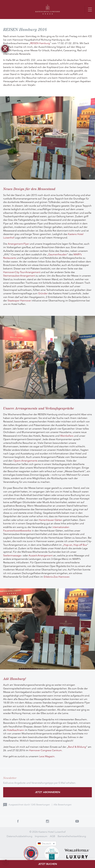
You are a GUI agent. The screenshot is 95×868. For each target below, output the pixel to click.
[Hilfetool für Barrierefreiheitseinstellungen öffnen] (5, 49)
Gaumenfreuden (58, 254)
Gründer (43, 293)
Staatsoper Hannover (19, 301)
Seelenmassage (12, 556)
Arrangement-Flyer (18, 244)
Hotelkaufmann (15, 730)
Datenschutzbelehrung (19, 836)
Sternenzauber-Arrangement (19, 276)
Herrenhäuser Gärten (51, 520)
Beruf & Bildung (77, 747)
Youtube (77, 821)
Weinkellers (67, 436)
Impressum (41, 836)
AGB (52, 836)
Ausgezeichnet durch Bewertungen (30, 805)
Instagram (48, 821)
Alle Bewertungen (63, 805)
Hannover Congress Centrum (45, 750)
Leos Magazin (47, 756)
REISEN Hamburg (40, 43)
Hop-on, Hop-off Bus (75, 545)
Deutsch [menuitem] (46, 844)
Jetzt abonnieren (48, 792)
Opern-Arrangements (25, 461)
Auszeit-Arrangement (41, 556)
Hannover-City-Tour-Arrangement (22, 272)
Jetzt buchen (48, 864)
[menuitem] (46, 844)
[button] (6, 862)
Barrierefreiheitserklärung (72, 836)
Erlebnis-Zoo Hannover (56, 577)
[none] (47, 844)
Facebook (18, 821)
